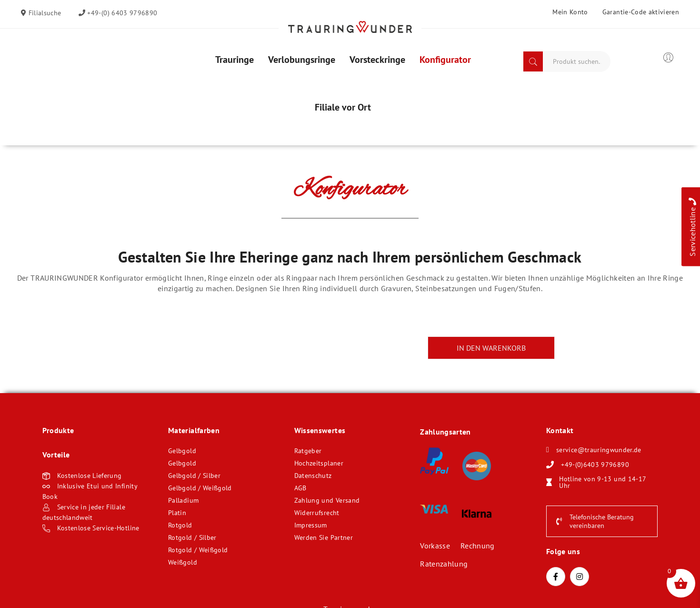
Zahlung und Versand (327, 500)
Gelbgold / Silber (194, 476)
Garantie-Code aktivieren (641, 12)
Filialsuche (44, 13)
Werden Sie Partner (324, 537)
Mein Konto (570, 12)
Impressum (311, 525)
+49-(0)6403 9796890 (595, 465)
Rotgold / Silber (192, 537)
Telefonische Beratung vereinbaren (595, 521)
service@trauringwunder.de (599, 450)
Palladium (183, 500)
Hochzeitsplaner (319, 463)
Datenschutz (313, 476)
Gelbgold (182, 451)
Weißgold (183, 562)
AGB (300, 488)
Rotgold (180, 525)
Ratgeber (308, 451)
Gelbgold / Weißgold (200, 488)
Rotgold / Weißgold (198, 550)
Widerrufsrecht (317, 513)
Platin (177, 513)
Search (533, 61)
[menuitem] (235, 60)
